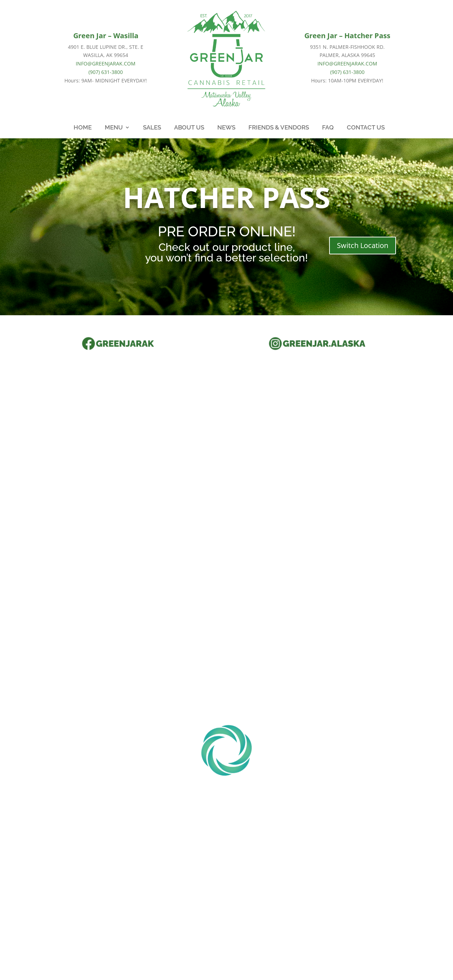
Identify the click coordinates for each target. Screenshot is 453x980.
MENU (114, 128)
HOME (83, 128)
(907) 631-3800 (106, 72)
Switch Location (363, 245)
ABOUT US (189, 128)
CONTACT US (366, 128)
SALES (152, 128)
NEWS (226, 128)
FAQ (328, 128)
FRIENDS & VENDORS (279, 128)
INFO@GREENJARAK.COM (106, 64)
